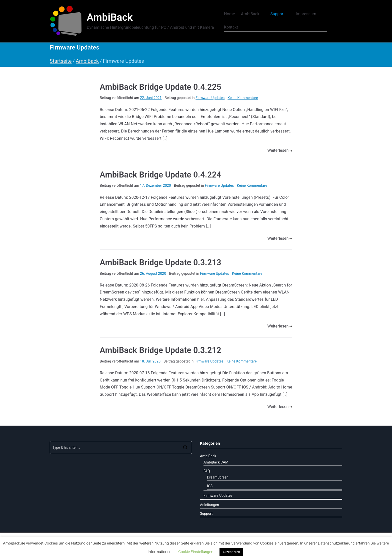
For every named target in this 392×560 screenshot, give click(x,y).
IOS (210, 486)
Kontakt (231, 27)
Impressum (308, 14)
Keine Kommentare (243, 98)
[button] (262, 14)
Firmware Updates (210, 98)
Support (280, 14)
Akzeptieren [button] (231, 552)
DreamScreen (218, 477)
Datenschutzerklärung (336, 543)
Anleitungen (209, 505)
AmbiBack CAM (216, 462)
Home (229, 14)
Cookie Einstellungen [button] (196, 552)
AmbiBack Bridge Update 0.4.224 (160, 175)
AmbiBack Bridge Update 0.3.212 (160, 350)
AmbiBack (110, 17)
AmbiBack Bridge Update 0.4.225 (160, 87)
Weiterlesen (280, 150)
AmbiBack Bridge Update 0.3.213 (160, 262)
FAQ (207, 471)
